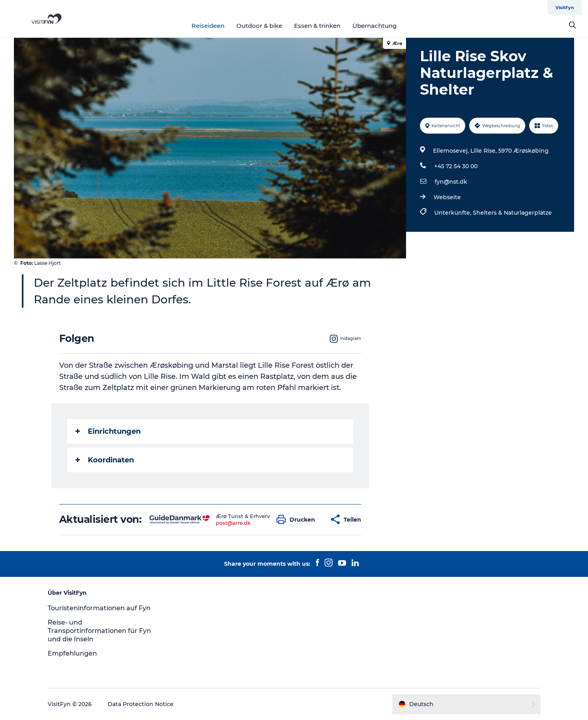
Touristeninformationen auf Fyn (99, 608)
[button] (298, 519)
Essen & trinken (317, 26)
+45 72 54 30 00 (456, 166)
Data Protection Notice (141, 704)
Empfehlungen (72, 653)
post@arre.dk (233, 523)
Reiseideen (208, 26)
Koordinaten (105, 460)
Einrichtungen (108, 431)
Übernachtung (374, 26)
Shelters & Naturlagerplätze (512, 213)
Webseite (447, 197)
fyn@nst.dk (451, 182)
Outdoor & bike (259, 26)
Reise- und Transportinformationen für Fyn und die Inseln (99, 631)
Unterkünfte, (454, 213)
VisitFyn (565, 8)
